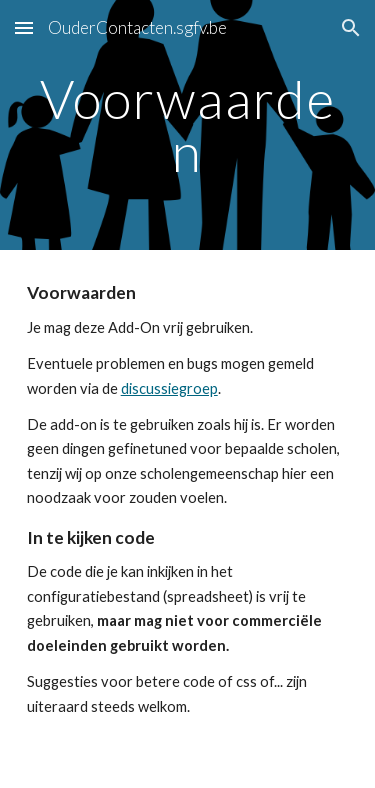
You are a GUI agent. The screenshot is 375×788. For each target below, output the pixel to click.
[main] (188, 125)
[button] (24, 27)
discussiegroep (169, 388)
